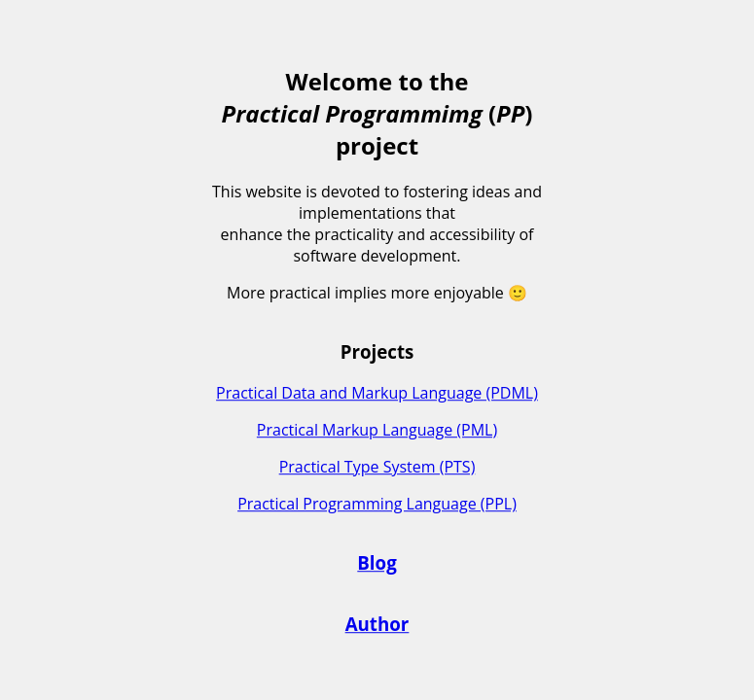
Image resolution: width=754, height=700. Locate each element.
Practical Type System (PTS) (377, 467)
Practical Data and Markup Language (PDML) (377, 393)
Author (377, 624)
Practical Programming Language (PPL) (377, 504)
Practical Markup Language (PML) (377, 430)
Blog (377, 563)
